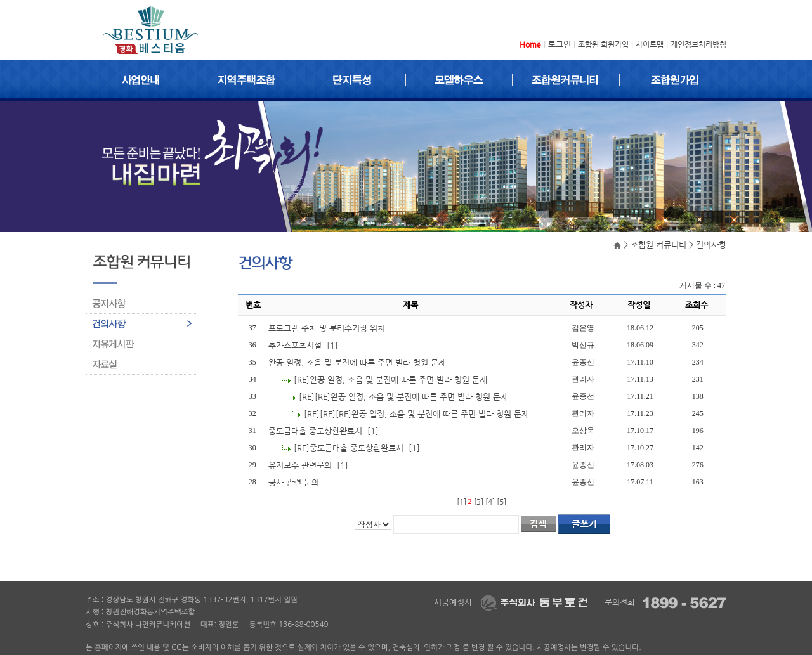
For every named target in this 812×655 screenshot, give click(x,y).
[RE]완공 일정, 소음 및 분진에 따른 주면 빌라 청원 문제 (392, 379)
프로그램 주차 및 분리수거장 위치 (328, 328)
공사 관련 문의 (295, 482)
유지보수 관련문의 (301, 465)
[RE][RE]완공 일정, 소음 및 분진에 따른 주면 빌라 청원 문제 (405, 397)
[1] (462, 502)
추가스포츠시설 (296, 345)
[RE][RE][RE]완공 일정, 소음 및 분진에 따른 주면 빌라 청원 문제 (418, 414)
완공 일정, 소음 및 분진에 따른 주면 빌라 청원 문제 (358, 362)
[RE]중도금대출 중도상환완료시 (350, 448)
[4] (490, 502)
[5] (501, 502)
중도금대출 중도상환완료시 (317, 431)
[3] (479, 502)
